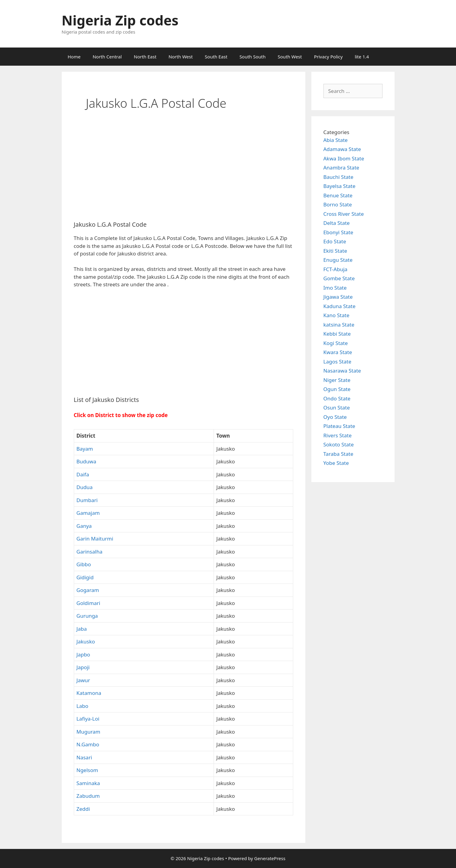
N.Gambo (88, 744)
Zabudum (88, 796)
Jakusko (86, 641)
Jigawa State (338, 297)
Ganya (84, 526)
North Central (107, 57)
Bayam (85, 449)
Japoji (83, 667)
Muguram (89, 732)
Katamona (89, 693)
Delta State (337, 223)
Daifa (83, 474)
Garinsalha (90, 552)
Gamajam (88, 513)
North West (181, 57)
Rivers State (338, 435)
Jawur (83, 680)
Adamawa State (342, 149)
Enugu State (338, 260)
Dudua (85, 487)
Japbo (83, 654)
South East (216, 57)
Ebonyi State (338, 232)
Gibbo (84, 564)
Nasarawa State (342, 371)
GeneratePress (270, 858)
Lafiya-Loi (88, 719)
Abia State (336, 140)
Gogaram (88, 590)
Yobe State (336, 463)
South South (252, 57)
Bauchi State (338, 177)
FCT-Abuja (336, 269)
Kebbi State (337, 334)
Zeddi (83, 809)
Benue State (338, 195)
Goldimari (89, 603)
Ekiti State (335, 251)
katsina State (339, 325)
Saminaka (88, 783)
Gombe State (339, 278)
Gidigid (85, 577)
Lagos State (337, 362)
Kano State (336, 315)
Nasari (84, 757)
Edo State (335, 241)
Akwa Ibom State (344, 158)
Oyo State (335, 417)
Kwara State (338, 352)
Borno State (338, 204)
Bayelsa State (340, 186)
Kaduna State (340, 306)
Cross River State (344, 214)
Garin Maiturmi (95, 539)
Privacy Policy (328, 57)
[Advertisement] (184, 171)
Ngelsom (87, 770)
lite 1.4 (362, 57)
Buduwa (86, 461)
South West (290, 57)
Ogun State (337, 389)
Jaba (82, 629)
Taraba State (338, 454)
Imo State (335, 288)
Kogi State (336, 343)
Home (74, 57)
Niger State (337, 380)
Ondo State (337, 398)
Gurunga (87, 616)
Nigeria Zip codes (120, 20)
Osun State (337, 408)
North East (145, 57)
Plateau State (339, 426)
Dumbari (87, 500)
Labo (82, 706)
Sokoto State (339, 444)
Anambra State (341, 168)
